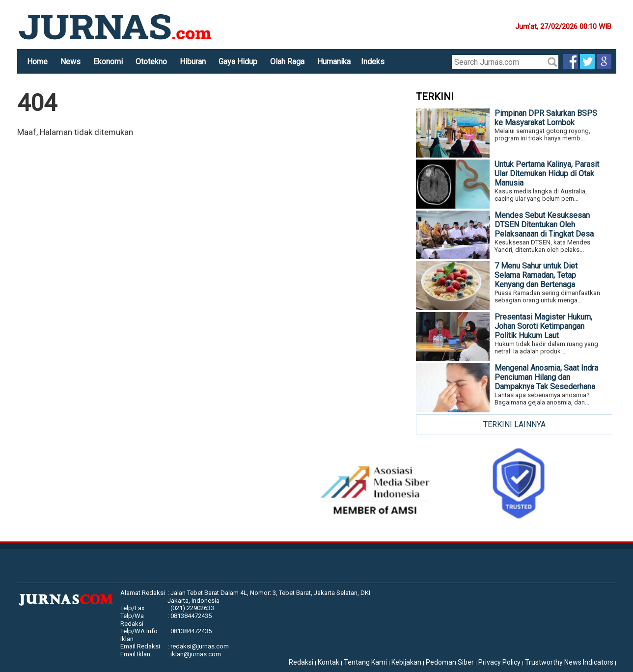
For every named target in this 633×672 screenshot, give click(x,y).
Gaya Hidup (238, 62)
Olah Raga (287, 62)
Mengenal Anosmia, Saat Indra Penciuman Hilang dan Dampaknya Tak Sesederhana (546, 377)
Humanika (334, 62)
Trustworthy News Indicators (569, 662)
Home (37, 62)
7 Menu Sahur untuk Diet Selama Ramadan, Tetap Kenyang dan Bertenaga (536, 275)
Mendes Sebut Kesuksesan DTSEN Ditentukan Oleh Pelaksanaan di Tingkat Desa (544, 225)
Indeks (373, 62)
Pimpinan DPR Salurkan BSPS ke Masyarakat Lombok (546, 118)
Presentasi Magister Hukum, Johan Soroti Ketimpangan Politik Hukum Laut (543, 326)
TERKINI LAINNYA (514, 424)
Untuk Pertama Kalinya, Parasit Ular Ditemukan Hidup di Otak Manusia (547, 174)
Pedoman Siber (450, 662)
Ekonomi (108, 62)
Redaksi (301, 662)
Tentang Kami (365, 662)
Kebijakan (406, 662)
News (70, 62)
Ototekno (151, 62)
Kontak (329, 662)
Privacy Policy (499, 662)
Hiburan (193, 62)
